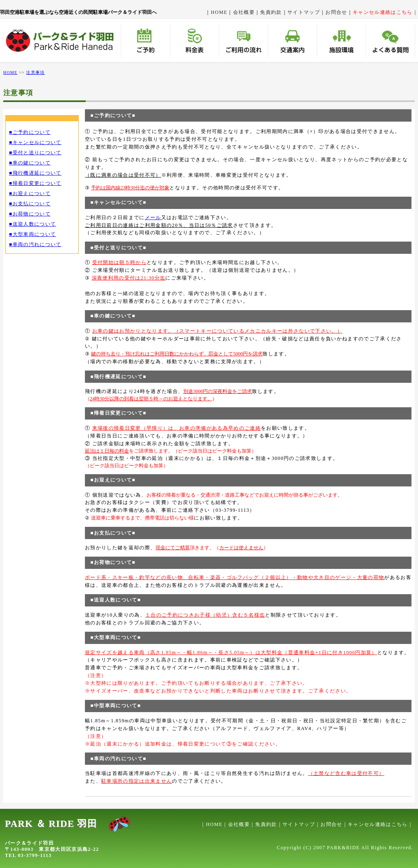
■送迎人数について (32, 224)
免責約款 (271, 12)
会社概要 (244, 12)
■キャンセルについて (35, 142)
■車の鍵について (30, 163)
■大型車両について (32, 234)
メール (153, 218)
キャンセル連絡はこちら (378, 824)
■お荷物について (30, 214)
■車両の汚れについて (35, 244)
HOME (219, 12)
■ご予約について (30, 132)
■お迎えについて (30, 193)
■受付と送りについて (35, 153)
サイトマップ (304, 12)
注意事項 (35, 72)
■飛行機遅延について (35, 173)
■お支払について (30, 204)
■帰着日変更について (35, 183)
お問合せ (336, 12)
